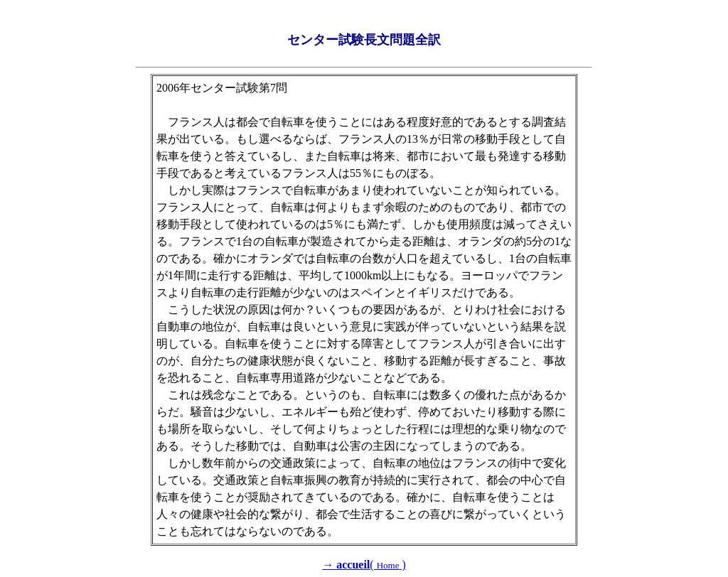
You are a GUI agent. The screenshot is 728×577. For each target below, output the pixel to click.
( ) (364, 565)
